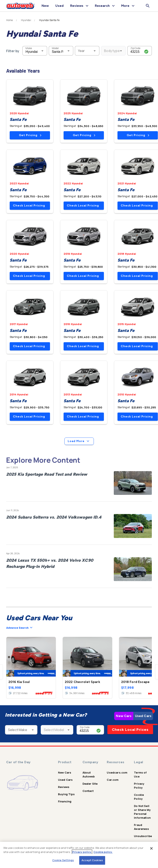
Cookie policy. (103, 852)
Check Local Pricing (29, 206)
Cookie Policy (139, 797)
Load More (79, 441)
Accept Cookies (92, 860)
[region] (79, 855)
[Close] (151, 848)
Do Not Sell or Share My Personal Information (142, 812)
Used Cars (143, 716)
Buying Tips (66, 794)
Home (10, 20)
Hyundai (26, 20)
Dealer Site (90, 784)
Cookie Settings (63, 860)
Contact (88, 791)
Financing (65, 801)
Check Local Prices (130, 730)
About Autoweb (89, 774)
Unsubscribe (143, 836)
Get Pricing (30, 135)
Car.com (113, 780)
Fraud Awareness (141, 827)
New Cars (124, 716)
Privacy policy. (82, 852)
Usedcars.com (117, 772)
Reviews (64, 787)
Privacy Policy (139, 786)
